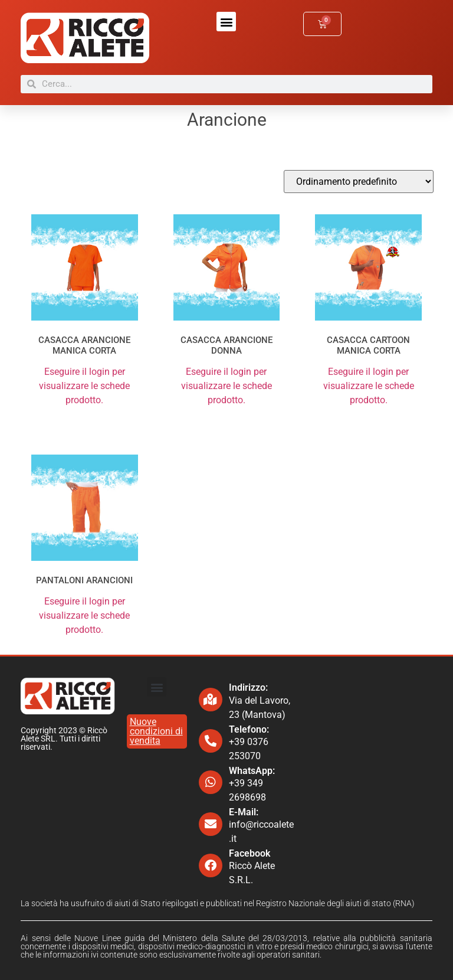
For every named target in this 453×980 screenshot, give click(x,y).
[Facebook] (211, 865)
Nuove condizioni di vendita (156, 731)
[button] (226, 22)
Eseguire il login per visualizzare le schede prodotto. (84, 386)
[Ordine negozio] (359, 182)
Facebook (250, 853)
